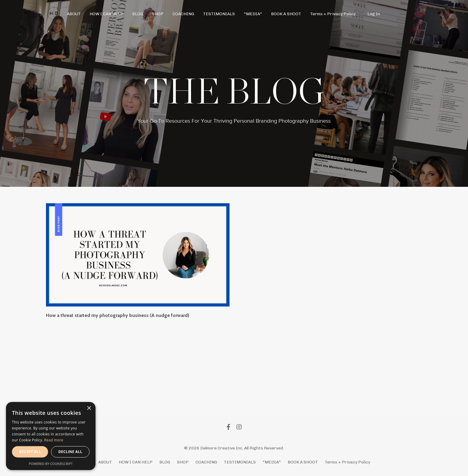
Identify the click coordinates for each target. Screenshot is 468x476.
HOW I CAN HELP (106, 14)
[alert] (51, 436)
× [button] (89, 408)
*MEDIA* (253, 14)
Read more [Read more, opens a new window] (54, 440)
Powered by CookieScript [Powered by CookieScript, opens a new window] (51, 464)
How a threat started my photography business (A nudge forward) (118, 315)
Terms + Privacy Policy (333, 14)
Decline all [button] (70, 452)
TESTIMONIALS (219, 14)
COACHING (183, 14)
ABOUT (74, 14)
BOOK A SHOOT (286, 14)
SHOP (158, 14)
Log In (374, 14)
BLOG (138, 14)
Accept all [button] (30, 452)
